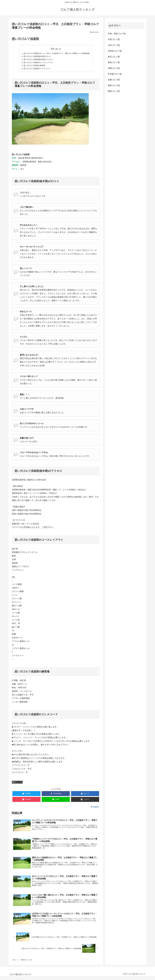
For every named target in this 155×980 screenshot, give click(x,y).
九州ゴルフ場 (114, 45)
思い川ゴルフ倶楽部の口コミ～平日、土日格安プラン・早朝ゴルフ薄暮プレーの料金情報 (57, 53)
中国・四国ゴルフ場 (117, 34)
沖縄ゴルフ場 (114, 68)
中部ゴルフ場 (114, 39)
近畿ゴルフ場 (114, 80)
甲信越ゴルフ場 (115, 74)
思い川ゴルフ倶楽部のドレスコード (36, 69)
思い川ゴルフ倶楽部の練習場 (33, 66)
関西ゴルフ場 (114, 91)
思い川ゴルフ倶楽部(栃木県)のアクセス (37, 60)
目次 (53, 49)
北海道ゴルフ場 (115, 51)
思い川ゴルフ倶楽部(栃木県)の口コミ (36, 57)
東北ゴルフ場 (114, 57)
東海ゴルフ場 (114, 62)
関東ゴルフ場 (17, 783)
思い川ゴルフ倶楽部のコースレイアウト (37, 63)
